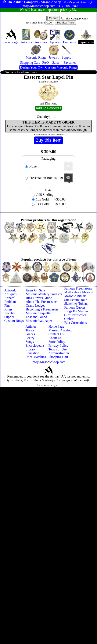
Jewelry (10, 313)
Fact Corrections (75, 323)
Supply (9, 317)
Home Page (56, 326)
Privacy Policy (58, 345)
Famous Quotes (75, 307)
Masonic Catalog (60, 330)
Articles (31, 326)
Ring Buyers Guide (39, 298)
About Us (55, 338)
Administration (59, 353)
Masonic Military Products (44, 294)
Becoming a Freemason (42, 309)
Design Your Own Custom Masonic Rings (48, 67)
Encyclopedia (35, 345)
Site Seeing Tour (75, 300)
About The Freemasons (42, 302)
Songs (30, 342)
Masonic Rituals (75, 296)
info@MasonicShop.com (48, 362)
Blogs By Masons (76, 311)
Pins (7, 306)
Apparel (10, 298)
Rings (8, 309)
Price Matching (36, 357)
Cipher (69, 319)
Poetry (30, 338)
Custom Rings (14, 321)
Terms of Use (58, 349)
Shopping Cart (58, 357)
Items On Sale (35, 290)
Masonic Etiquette (38, 313)
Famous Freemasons (78, 288)
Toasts (30, 330)
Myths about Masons (78, 292)
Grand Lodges (35, 306)
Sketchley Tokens (76, 304)
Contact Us (56, 334)
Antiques (11, 294)
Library (30, 349)
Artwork (10, 290)
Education (32, 353)
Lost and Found (36, 317)
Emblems (11, 302)
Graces (30, 334)
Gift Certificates (75, 315)
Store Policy (57, 342)
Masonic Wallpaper (39, 321)
